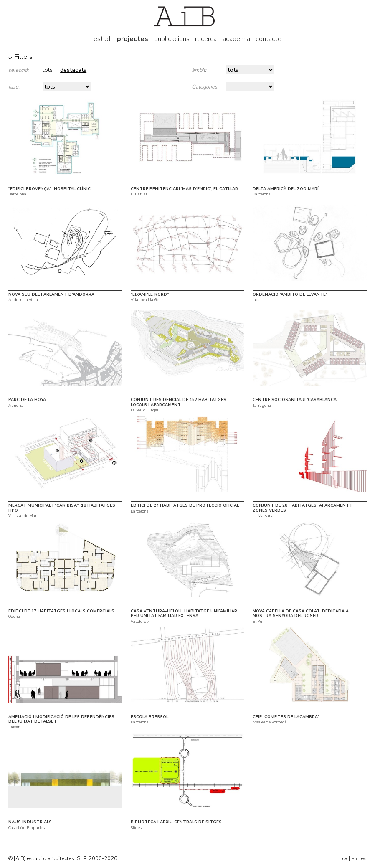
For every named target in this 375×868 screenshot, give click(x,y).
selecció (18, 70)
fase (13, 87)
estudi (103, 39)
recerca (206, 39)
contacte (269, 39)
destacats (73, 70)
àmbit (198, 70)
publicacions (172, 39)
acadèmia (236, 39)
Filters (24, 57)
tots (48, 70)
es (364, 858)
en (354, 858)
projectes (133, 39)
